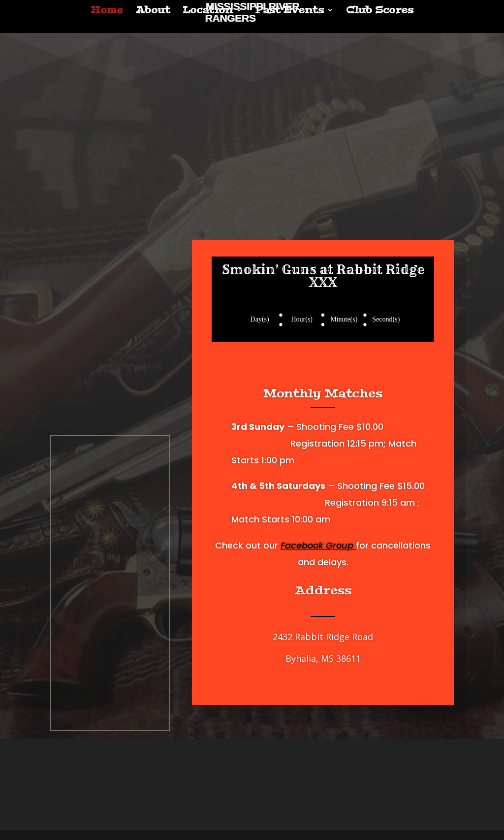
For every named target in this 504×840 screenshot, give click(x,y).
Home (107, 11)
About (153, 11)
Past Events (289, 11)
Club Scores (380, 11)
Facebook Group (318, 545)
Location (208, 11)
